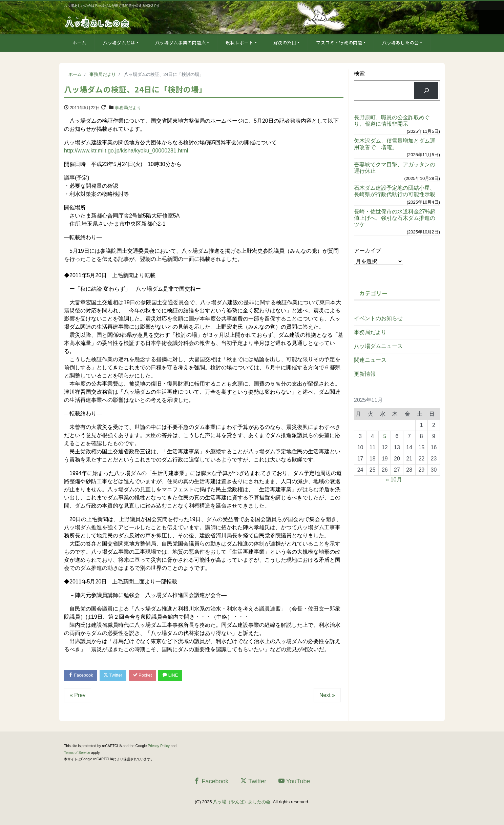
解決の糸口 (285, 43)
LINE (172, 675)
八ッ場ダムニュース (378, 346)
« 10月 (394, 480)
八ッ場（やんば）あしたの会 (242, 802)
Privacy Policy (159, 746)
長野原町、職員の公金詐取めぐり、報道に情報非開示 (392, 121)
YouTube (294, 781)
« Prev (78, 695)
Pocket (144, 675)
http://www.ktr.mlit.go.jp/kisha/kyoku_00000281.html (126, 151)
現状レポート (239, 43)
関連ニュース (370, 360)
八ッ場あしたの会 (401, 43)
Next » (327, 695)
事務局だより (128, 108)
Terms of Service (77, 753)
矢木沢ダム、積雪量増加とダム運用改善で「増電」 (395, 144)
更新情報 (365, 374)
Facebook (81, 675)
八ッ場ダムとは (119, 43)
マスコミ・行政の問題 (339, 43)
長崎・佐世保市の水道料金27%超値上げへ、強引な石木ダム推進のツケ (395, 218)
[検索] (426, 90)
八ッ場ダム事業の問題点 (181, 43)
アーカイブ (367, 251)
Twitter (114, 675)
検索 (359, 73)
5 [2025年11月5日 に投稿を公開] (385, 436)
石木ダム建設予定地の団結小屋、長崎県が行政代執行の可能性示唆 (395, 191)
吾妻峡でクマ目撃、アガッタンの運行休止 (395, 168)
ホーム (79, 43)
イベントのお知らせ (378, 318)
